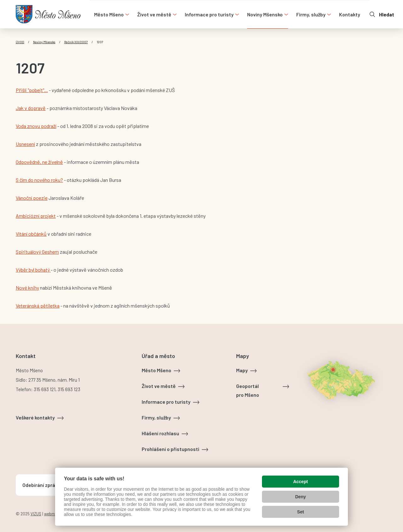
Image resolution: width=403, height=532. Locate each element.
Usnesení (25, 144)
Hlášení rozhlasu (160, 433)
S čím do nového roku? (39, 180)
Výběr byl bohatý (33, 270)
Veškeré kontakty (35, 417)
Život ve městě (159, 386)
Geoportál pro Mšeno (248, 390)
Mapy (242, 370)
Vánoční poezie (32, 198)
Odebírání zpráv (40, 485)
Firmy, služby (156, 417)
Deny (300, 497)
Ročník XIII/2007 (76, 42)
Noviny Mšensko (44, 42)
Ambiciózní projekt (36, 216)
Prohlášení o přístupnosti (170, 449)
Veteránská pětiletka (38, 306)
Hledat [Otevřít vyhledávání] (387, 14)
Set (301, 512)
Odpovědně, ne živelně (39, 162)
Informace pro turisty (166, 402)
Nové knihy (27, 288)
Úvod (20, 42)
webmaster (54, 514)
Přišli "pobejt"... (32, 90)
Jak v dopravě (31, 108)
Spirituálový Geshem (37, 252)
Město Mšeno (156, 370)
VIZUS (36, 514)
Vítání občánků (31, 234)
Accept (301, 482)
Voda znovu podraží (36, 126)
